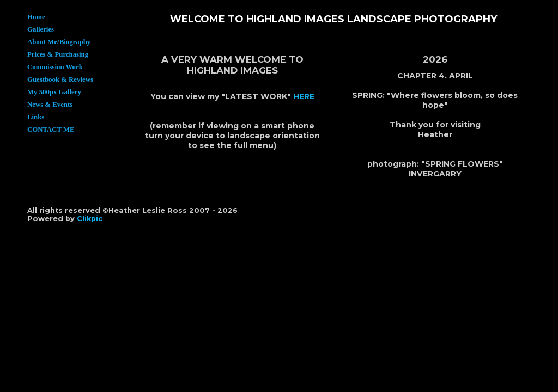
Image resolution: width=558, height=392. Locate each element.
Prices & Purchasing (58, 54)
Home (36, 17)
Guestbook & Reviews (60, 79)
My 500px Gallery (54, 92)
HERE (304, 96)
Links (36, 117)
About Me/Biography (59, 42)
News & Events (50, 105)
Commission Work (55, 67)
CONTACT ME (51, 130)
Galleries (41, 29)
